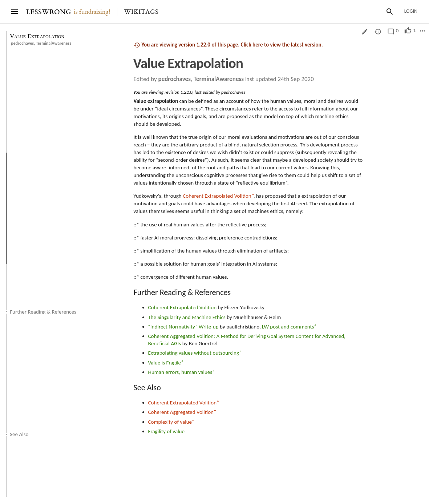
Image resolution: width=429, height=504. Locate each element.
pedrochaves (22, 43)
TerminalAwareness (54, 43)
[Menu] (15, 12)
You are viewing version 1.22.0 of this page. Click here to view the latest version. (228, 45)
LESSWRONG (48, 12)
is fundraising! (92, 12)
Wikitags (141, 12)
